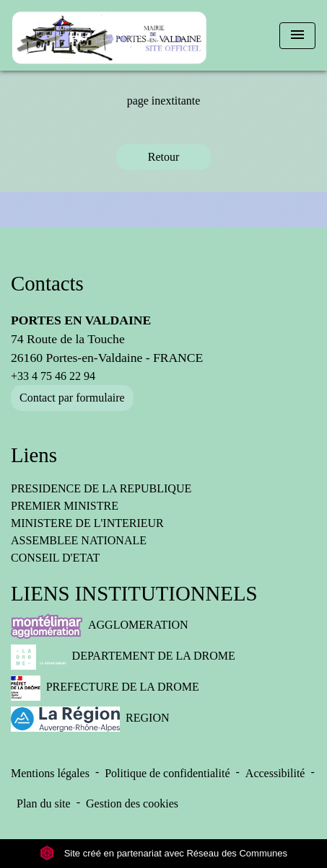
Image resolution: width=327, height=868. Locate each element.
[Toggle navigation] (297, 36)
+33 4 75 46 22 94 (53, 376)
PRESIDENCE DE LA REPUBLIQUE (101, 488)
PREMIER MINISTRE (65, 506)
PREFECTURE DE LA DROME (105, 688)
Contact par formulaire (72, 398)
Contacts (47, 283)
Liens (34, 455)
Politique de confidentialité (167, 773)
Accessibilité (275, 773)
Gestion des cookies (132, 803)
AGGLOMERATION (100, 626)
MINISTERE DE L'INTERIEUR (87, 523)
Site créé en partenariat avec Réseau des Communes (163, 853)
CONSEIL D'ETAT (55, 558)
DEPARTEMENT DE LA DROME (123, 657)
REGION (90, 719)
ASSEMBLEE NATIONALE (79, 540)
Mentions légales (50, 773)
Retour (164, 157)
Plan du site (44, 803)
